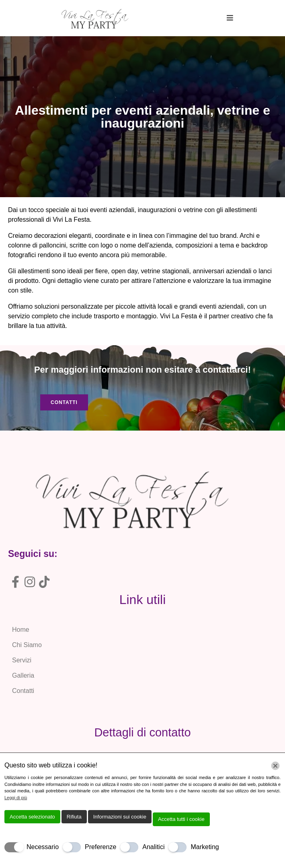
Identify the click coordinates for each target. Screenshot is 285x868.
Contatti (23, 691)
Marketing (205, 847)
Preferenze (100, 847)
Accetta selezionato (32, 817)
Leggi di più (16, 798)
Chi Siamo (27, 645)
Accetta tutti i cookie (181, 819)
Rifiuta (74, 817)
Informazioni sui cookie (120, 817)
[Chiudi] (275, 766)
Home (21, 630)
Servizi (22, 660)
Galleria (23, 675)
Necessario (43, 847)
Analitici (153, 847)
